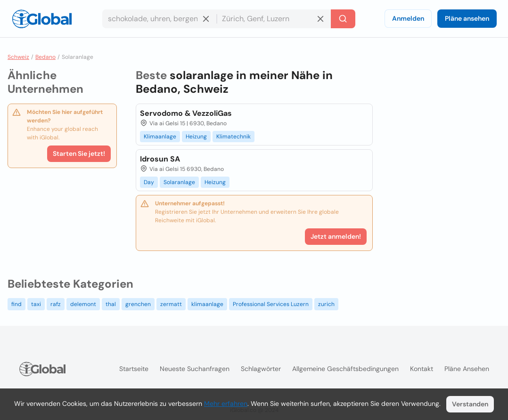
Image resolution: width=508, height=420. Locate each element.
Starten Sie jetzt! (79, 153)
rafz (56, 304)
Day (149, 182)
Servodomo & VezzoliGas (186, 113)
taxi (36, 304)
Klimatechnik (234, 137)
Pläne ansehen (467, 18)
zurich (326, 304)
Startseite (134, 369)
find (16, 304)
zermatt (171, 304)
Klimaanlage (160, 137)
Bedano (45, 57)
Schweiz (18, 57)
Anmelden (408, 18)
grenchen (138, 304)
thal (111, 304)
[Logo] (42, 19)
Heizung (196, 137)
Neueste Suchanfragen (195, 369)
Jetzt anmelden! (336, 236)
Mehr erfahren (226, 404)
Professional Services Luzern (271, 304)
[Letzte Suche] (343, 19)
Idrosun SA (160, 159)
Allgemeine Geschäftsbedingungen (345, 369)
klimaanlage (207, 304)
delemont (83, 304)
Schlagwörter (261, 369)
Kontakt (422, 369)
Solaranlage (179, 182)
